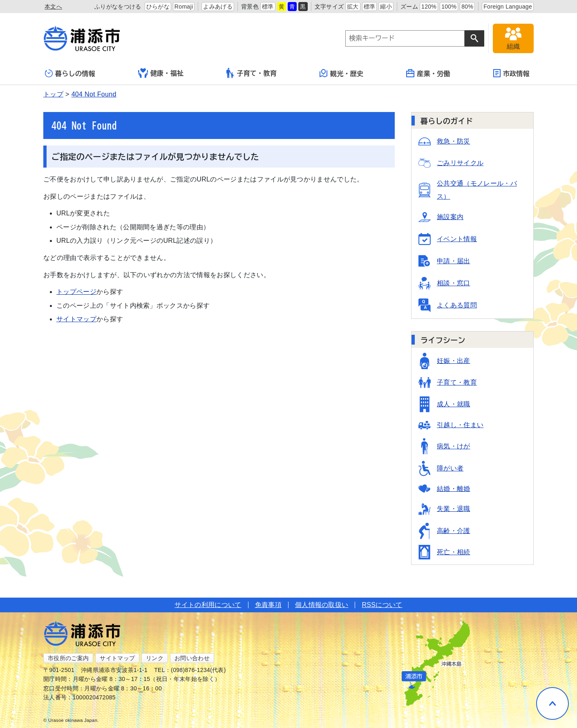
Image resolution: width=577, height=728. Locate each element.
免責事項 (268, 605)
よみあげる (218, 7)
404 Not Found (94, 94)
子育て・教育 (252, 73)
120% (429, 7)
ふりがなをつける (118, 7)
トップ (53, 94)
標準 (268, 7)
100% (449, 7)
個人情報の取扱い (322, 605)
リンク (155, 658)
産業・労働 (428, 73)
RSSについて (382, 605)
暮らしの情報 (70, 73)
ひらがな (158, 7)
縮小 (386, 7)
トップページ (76, 292)
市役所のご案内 (68, 658)
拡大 (353, 7)
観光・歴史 (342, 73)
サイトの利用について (208, 605)
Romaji (184, 7)
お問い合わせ (192, 658)
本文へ (53, 7)
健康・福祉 (161, 73)
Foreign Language (508, 7)
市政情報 (511, 73)
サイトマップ (76, 319)
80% (467, 7)
